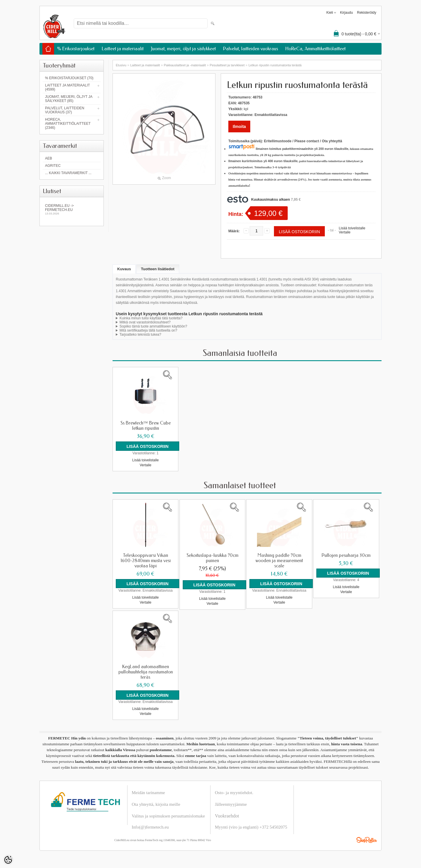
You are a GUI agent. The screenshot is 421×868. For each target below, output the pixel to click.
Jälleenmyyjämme (231, 804)
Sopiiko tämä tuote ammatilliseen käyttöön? (153, 326)
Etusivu (121, 65)
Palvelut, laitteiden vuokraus (251, 49)
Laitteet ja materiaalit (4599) (67, 87)
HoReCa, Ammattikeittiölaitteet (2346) (68, 124)
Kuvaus (124, 269)
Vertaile (345, 232)
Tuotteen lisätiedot (158, 269)
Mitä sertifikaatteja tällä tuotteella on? (148, 330)
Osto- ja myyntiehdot (234, 792)
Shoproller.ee (367, 840)
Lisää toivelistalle (352, 228)
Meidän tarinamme (149, 792)
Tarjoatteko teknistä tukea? (140, 335)
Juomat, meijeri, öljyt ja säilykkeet (183, 49)
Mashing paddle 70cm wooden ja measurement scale (279, 560)
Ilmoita (239, 127)
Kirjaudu (346, 13)
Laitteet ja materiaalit (123, 49)
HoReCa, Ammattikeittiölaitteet (315, 49)
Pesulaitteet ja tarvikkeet (227, 65)
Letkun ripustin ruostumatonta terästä (275, 65)
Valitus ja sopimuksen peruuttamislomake (168, 816)
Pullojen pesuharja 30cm (346, 555)
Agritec (53, 166)
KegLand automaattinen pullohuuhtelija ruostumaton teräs (146, 672)
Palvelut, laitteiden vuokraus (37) (65, 110)
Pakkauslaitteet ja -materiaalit (185, 65)
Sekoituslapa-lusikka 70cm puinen (212, 558)
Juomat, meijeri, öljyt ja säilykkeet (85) (69, 99)
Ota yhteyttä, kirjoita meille (156, 804)
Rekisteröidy (367, 13)
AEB (49, 158)
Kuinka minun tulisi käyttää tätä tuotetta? (151, 318)
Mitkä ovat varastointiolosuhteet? (145, 322)
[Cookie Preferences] (8, 860)
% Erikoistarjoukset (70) (69, 78)
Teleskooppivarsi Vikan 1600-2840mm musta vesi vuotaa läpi (146, 560)
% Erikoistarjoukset (76, 49)
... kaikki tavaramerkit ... (68, 173)
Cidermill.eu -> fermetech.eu (72, 209)
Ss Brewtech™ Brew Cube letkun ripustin (146, 426)
